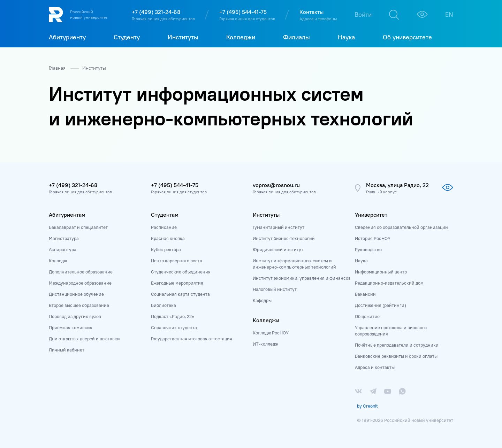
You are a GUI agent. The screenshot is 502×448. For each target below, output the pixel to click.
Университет (371, 215)
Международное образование (80, 283)
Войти (363, 14)
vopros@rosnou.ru (276, 185)
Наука (361, 261)
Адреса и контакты (375, 367)
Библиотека (163, 305)
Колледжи (266, 320)
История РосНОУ (373, 238)
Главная (58, 68)
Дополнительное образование (81, 272)
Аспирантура (63, 249)
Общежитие (367, 316)
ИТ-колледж (265, 344)
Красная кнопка (168, 238)
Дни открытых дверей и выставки (84, 339)
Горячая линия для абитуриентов (163, 19)
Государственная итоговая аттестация (192, 339)
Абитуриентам (67, 215)
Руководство (368, 249)
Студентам (165, 215)
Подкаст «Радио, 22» (173, 316)
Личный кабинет (67, 350)
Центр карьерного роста (177, 261)
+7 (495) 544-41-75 (243, 12)
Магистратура (64, 238)
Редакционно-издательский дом (389, 283)
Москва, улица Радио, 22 (397, 185)
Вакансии (365, 294)
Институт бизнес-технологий (284, 238)
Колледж (58, 261)
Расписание (164, 227)
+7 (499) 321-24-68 (156, 12)
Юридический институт (278, 249)
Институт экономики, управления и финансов (302, 278)
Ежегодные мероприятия (177, 283)
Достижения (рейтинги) (381, 305)
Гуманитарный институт (279, 227)
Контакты (311, 12)
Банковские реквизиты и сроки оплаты (396, 356)
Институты (94, 68)
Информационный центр (381, 272)
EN (449, 14)
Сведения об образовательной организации (401, 227)
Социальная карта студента (180, 294)
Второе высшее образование (79, 305)
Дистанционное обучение (76, 294)
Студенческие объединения (181, 272)
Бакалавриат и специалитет (78, 227)
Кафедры (262, 300)
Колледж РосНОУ (271, 333)
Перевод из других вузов (75, 316)
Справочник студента (174, 327)
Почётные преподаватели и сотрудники (397, 345)
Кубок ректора (166, 249)
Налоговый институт (275, 289)
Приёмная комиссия (71, 327)
